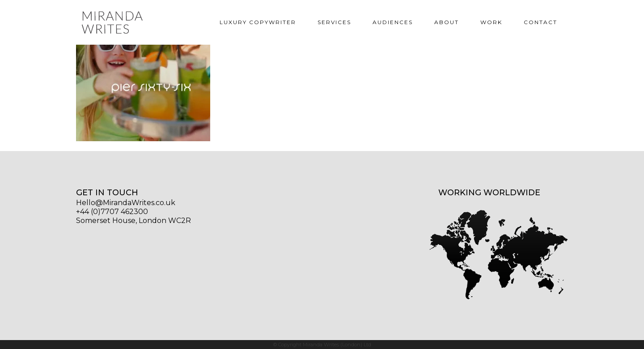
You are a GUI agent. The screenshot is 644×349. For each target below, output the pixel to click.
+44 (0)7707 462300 (112, 212)
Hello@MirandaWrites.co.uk (126, 203)
